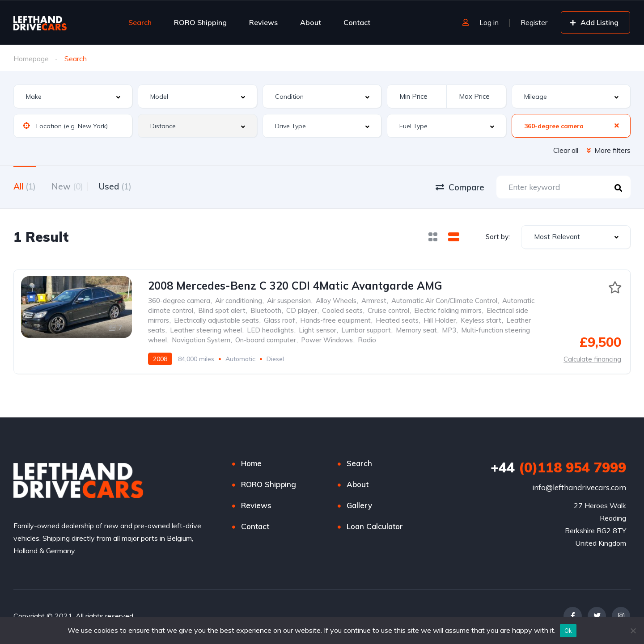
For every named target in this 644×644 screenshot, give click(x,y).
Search (140, 22)
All (25, 186)
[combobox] (73, 96)
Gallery (359, 507)
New (74, 186)
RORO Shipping (200, 22)
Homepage (31, 59)
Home (251, 465)
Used (129, 186)
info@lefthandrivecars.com (579, 489)
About (311, 22)
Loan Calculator (375, 528)
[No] (633, 631)
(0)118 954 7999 (558, 469)
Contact (357, 22)
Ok (568, 631)
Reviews (263, 22)
